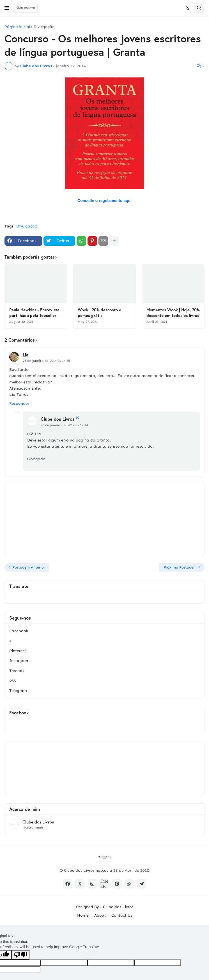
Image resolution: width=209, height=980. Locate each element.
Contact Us (122, 915)
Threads (17, 671)
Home (83, 915)
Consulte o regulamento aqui (104, 201)
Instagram (19, 661)
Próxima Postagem (180, 567)
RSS (12, 681)
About (100, 915)
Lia (26, 355)
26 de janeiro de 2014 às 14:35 (46, 361)
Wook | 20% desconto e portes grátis (99, 313)
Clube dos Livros (58, 419)
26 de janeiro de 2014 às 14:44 (64, 425)
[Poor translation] (20, 955)
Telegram (18, 691)
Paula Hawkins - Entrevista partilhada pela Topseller (34, 313)
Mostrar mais (33, 827)
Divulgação (44, 27)
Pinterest (18, 651)
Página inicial (17, 27)
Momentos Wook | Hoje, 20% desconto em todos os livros (173, 313)
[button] (7, 8)
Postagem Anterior (29, 567)
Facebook (19, 631)
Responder (19, 403)
